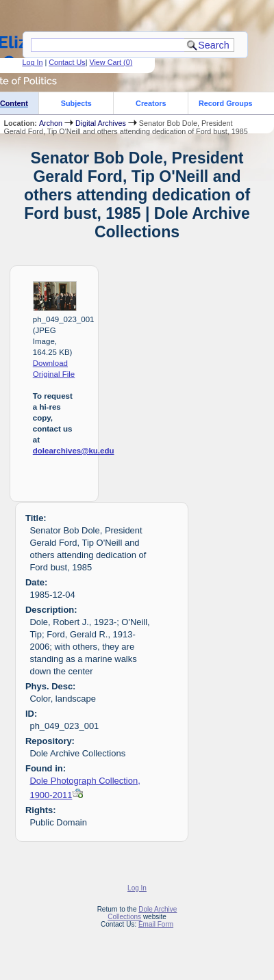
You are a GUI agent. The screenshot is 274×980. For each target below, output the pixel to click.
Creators (151, 103)
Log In (32, 62)
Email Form (156, 924)
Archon (51, 123)
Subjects (76, 103)
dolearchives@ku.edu (74, 451)
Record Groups (226, 103)
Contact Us (67, 62)
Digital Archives (101, 123)
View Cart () (111, 62)
